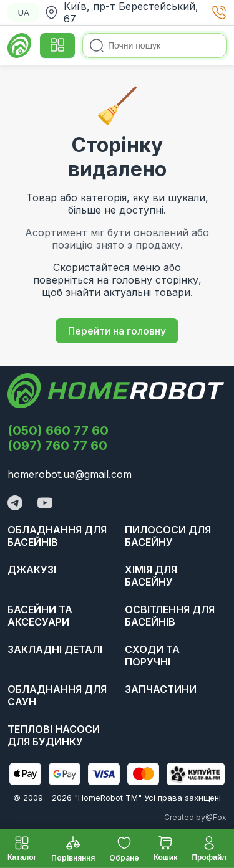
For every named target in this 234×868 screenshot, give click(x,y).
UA (23, 13)
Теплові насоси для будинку (54, 735)
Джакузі (32, 570)
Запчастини (161, 689)
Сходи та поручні (152, 656)
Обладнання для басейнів (57, 536)
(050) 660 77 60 (58, 431)
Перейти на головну (117, 331)
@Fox (216, 817)
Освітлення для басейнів (170, 616)
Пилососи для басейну (168, 536)
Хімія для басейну (151, 576)
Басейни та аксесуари (40, 616)
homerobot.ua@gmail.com (70, 474)
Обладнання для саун (57, 695)
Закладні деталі (55, 649)
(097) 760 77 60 (57, 446)
